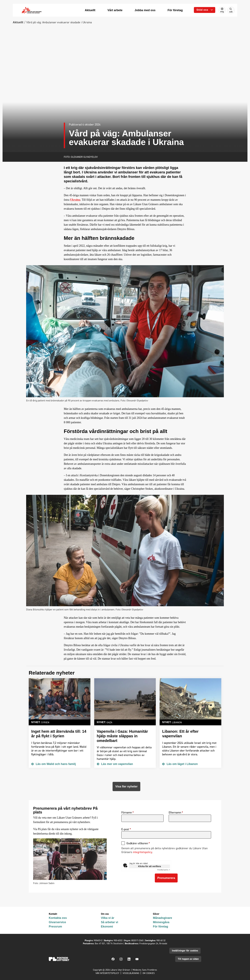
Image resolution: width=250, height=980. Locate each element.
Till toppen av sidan (188, 959)
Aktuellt (18, 22)
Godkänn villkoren (137, 843)
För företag (160, 927)
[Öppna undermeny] (205, 10)
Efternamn (175, 813)
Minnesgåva (161, 922)
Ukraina (75, 200)
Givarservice (57, 922)
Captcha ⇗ (164, 870)
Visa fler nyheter (126, 786)
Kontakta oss (58, 918)
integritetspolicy (143, 852)
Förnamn (127, 813)
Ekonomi (107, 927)
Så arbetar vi (110, 922)
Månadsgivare (162, 918)
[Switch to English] (222, 10)
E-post (125, 829)
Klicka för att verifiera (149, 866)
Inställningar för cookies (185, 951)
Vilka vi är (108, 918)
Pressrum (55, 927)
